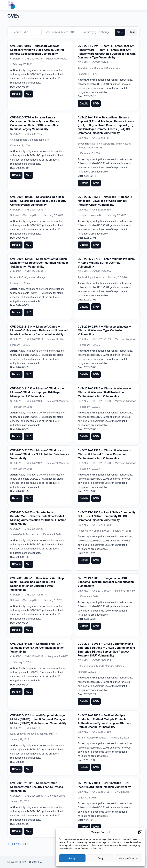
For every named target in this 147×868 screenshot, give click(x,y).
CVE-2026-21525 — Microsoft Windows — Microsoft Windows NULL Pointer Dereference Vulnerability (40, 454)
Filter (120, 32)
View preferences (129, 858)
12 (24, 844)
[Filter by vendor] (60, 32)
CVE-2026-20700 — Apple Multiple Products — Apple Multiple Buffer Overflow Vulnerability (106, 263)
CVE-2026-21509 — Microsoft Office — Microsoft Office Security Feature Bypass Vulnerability (37, 787)
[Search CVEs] (26, 32)
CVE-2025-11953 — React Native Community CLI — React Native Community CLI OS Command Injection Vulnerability (107, 516)
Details (16, 94)
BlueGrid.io (36, 862)
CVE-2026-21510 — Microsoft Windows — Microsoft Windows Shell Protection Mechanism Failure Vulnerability (105, 392)
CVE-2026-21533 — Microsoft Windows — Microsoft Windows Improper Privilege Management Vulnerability (37, 392)
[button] (140, 832)
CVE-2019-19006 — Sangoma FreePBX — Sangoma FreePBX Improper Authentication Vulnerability (106, 582)
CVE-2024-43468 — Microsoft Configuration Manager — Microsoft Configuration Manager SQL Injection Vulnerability (39, 263)
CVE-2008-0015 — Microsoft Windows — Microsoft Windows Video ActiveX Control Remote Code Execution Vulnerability (37, 50)
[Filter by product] (96, 32)
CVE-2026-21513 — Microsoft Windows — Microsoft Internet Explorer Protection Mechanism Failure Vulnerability (105, 454)
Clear (132, 32)
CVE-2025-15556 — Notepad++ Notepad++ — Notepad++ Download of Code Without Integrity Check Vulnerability (107, 201)
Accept (72, 858)
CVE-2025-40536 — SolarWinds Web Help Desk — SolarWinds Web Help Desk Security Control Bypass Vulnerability (38, 201)
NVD (28, 94)
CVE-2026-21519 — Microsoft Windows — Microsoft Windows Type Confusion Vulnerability (105, 330)
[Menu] (138, 5)
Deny (100, 858)
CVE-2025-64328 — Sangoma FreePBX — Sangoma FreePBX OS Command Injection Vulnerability (37, 648)
